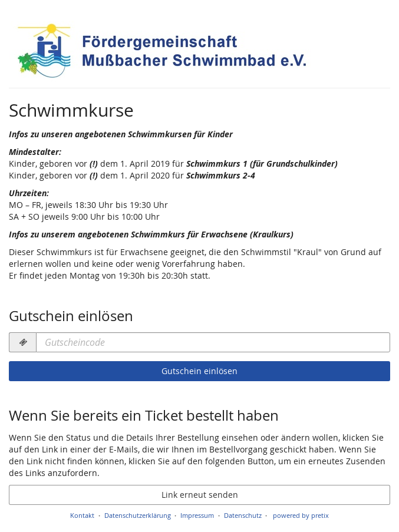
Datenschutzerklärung (138, 515)
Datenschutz (243, 515)
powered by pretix (301, 515)
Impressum (197, 515)
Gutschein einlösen (199, 371)
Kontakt (82, 515)
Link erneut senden (200, 495)
